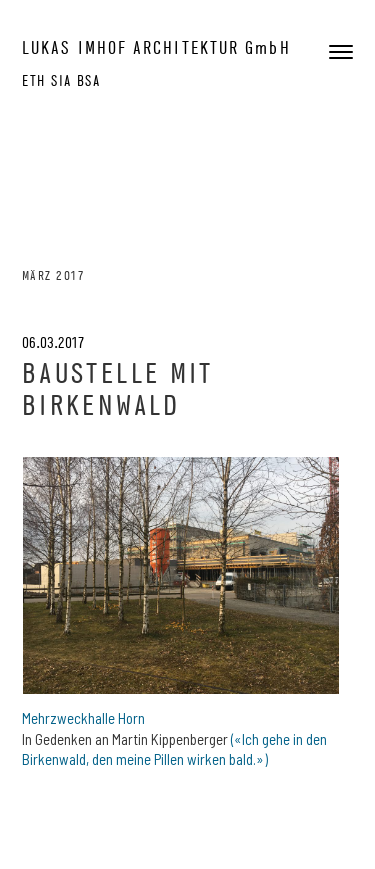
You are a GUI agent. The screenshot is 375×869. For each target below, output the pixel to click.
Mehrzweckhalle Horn (83, 718)
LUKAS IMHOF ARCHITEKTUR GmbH (156, 47)
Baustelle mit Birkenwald (118, 388)
